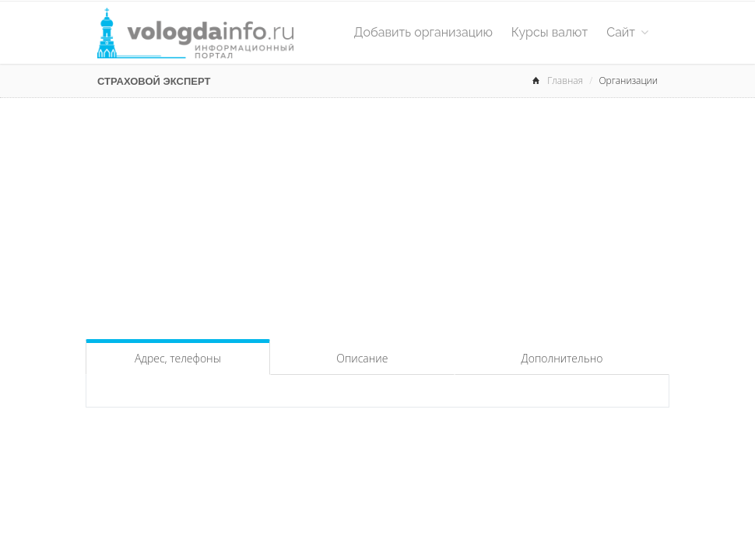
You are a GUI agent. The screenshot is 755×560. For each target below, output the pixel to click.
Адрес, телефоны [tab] (178, 358)
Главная (565, 80)
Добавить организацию (423, 32)
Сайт (627, 32)
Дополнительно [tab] (562, 358)
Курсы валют (550, 32)
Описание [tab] (362, 358)
